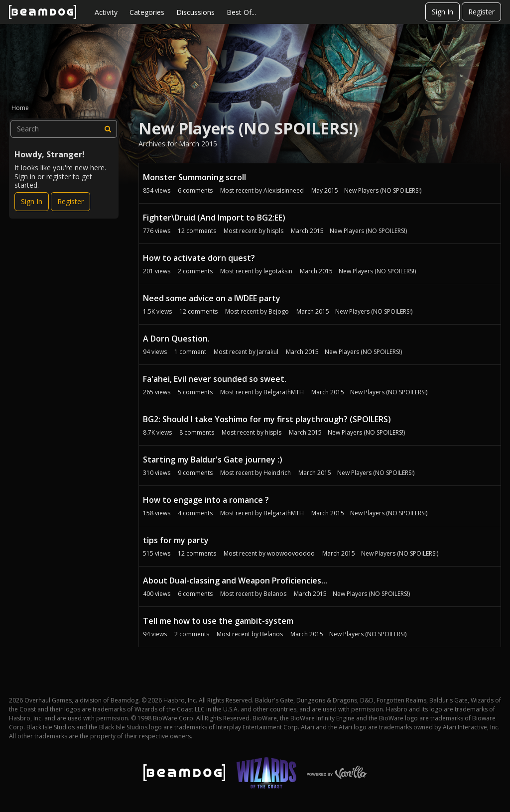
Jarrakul (268, 352)
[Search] (108, 129)
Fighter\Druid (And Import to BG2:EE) (214, 218)
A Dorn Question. (176, 339)
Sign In (443, 12)
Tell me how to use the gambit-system (218, 621)
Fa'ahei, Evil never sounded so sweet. (215, 379)
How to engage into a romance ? (206, 500)
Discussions (195, 12)
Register (481, 12)
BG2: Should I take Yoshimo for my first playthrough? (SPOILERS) (267, 419)
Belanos (275, 594)
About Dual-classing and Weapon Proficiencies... (235, 580)
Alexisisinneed (284, 190)
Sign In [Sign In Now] (32, 201)
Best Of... (241, 12)
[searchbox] (64, 129)
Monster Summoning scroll (194, 177)
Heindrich (277, 473)
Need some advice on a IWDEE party (212, 298)
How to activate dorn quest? (199, 258)
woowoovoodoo (291, 553)
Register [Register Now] (70, 201)
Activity (106, 12)
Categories (147, 12)
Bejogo (279, 311)
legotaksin (278, 271)
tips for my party (176, 540)
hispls (275, 231)
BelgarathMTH (284, 392)
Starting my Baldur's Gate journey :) (213, 460)
